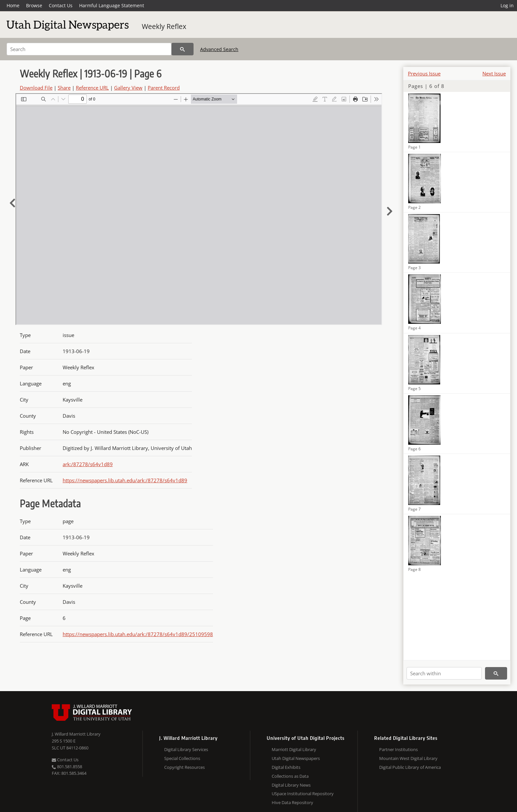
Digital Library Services (186, 749)
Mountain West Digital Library (408, 758)
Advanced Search (219, 49)
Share (64, 88)
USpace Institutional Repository (303, 794)
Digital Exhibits (286, 767)
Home (13, 5)
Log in (507, 5)
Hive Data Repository (292, 802)
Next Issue (494, 73)
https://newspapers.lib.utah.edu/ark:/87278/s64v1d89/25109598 (138, 634)
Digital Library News (291, 785)
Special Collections (182, 758)
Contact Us (61, 5)
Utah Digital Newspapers (296, 758)
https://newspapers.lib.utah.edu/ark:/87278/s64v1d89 (125, 480)
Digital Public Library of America (410, 767)
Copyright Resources (184, 767)
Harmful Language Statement (112, 5)
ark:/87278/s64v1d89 (88, 464)
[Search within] (444, 673)
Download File (36, 88)
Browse (34, 5)
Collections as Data (290, 776)
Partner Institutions (398, 749)
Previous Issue (424, 73)
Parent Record (164, 88)
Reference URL (92, 88)
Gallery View (128, 88)
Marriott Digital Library (294, 749)
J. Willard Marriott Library (76, 734)
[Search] (89, 49)
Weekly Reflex (164, 26)
